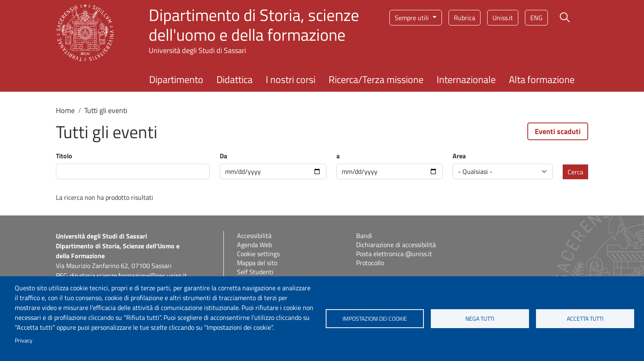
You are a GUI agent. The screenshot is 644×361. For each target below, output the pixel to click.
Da (223, 156)
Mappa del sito (257, 263)
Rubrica (465, 18)
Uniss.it (503, 18)
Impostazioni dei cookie (375, 319)
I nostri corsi (291, 79)
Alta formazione (542, 79)
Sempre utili (413, 18)
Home (65, 110)
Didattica (235, 79)
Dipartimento (176, 79)
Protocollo (370, 263)
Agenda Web (254, 245)
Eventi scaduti (558, 131)
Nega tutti (480, 319)
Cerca (575, 172)
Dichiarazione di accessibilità (396, 245)
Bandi (364, 236)
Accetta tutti (585, 319)
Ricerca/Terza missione (376, 79)
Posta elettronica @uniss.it (394, 254)
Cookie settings (258, 254)
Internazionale (466, 79)
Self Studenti (255, 272)
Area (459, 156)
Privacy (24, 340)
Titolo (64, 156)
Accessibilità (254, 236)
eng (536, 18)
